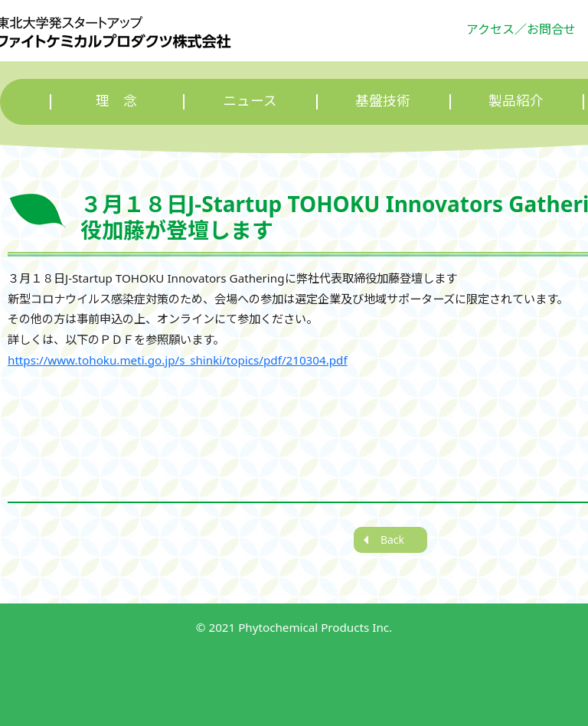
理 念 (116, 100)
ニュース (250, 100)
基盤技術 (383, 100)
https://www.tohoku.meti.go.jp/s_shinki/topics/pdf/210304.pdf (178, 360)
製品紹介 (516, 100)
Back (392, 540)
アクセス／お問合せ (521, 29)
